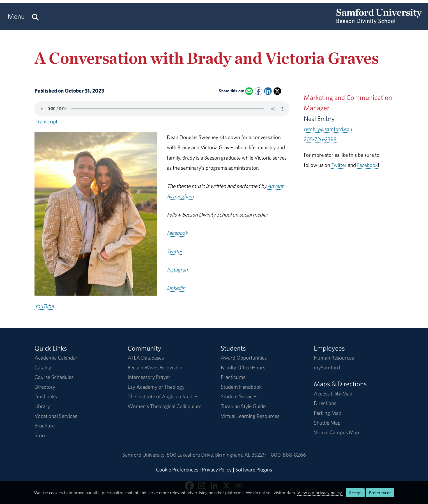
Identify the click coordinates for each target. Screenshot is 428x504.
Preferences (380, 493)
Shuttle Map (327, 423)
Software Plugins (254, 470)
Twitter (339, 165)
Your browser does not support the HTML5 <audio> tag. (162, 109)
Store (40, 435)
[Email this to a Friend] (249, 91)
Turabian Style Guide (243, 406)
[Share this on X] (277, 91)
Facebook (367, 165)
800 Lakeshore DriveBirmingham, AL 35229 (216, 455)
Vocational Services (56, 416)
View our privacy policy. (320, 493)
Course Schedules (54, 377)
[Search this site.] (35, 16)
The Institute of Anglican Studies (163, 396)
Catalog (43, 367)
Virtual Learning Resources (250, 416)
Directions (325, 403)
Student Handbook (241, 387)
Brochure (45, 425)
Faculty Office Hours (243, 367)
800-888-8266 (288, 455)
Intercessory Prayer (149, 377)
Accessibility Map (333, 393)
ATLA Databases (146, 358)
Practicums (233, 377)
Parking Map (328, 413)
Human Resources (334, 358)
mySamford (327, 367)
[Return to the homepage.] (379, 21)
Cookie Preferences (177, 470)
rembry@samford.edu (328, 129)
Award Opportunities (244, 358)
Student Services (239, 396)
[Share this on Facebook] (258, 91)
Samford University (144, 455)
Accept (355, 493)
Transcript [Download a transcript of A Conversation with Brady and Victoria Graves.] (46, 121)
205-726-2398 (320, 139)
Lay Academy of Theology (156, 387)
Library (42, 406)
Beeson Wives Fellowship (155, 367)
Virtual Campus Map (336, 432)
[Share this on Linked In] (268, 91)
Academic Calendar (56, 358)
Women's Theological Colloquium (165, 406)
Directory (45, 387)
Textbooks (46, 396)
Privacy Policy (217, 470)
